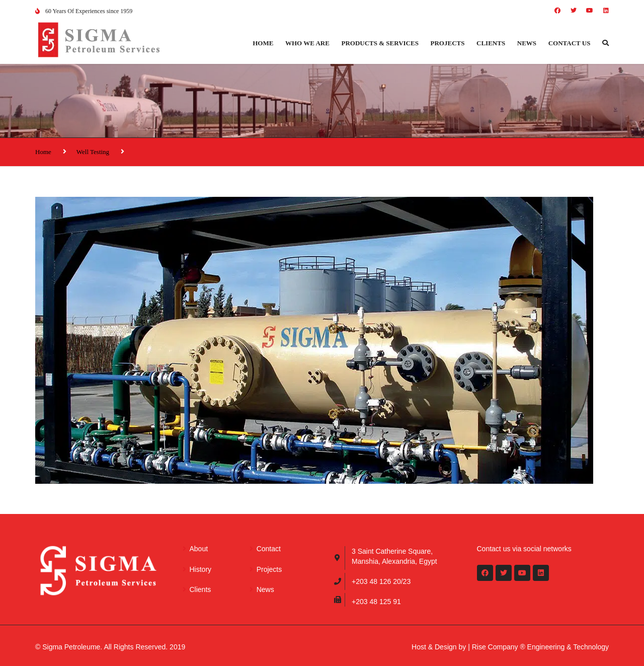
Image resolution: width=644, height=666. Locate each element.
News (527, 43)
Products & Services (380, 43)
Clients (491, 43)
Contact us (570, 43)
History (201, 569)
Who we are (307, 43)
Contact (269, 549)
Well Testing (93, 152)
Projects (448, 43)
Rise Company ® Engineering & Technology (540, 647)
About (199, 549)
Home (263, 43)
